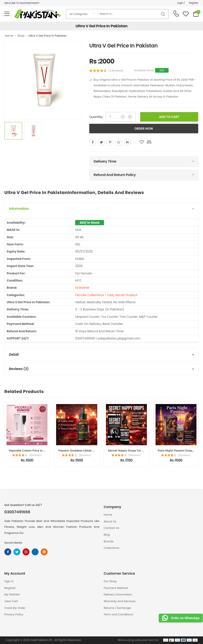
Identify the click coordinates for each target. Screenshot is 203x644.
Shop (21, 36)
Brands (109, 541)
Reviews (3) (19, 369)
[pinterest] (110, 142)
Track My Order (15, 608)
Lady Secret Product (122, 295)
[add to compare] (149, 142)
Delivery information (118, 594)
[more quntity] (130, 117)
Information (19, 209)
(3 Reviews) (116, 71)
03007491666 (17, 512)
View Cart (11, 601)
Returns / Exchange (117, 608)
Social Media (13, 543)
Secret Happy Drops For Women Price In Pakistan (143, 451)
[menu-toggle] (7, 14)
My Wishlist (12, 594)
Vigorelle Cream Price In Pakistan (32, 451)
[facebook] (93, 142)
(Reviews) (35, 455)
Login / (181, 3)
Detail (14, 355)
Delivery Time (105, 161)
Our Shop (110, 581)
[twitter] (101, 142)
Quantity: (96, 117)
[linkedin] (127, 142)
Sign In (9, 581)
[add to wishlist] (142, 142)
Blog (107, 535)
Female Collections (90, 295)
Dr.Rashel (82, 288)
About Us (110, 521)
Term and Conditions (119, 614)
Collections (112, 548)
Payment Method (116, 588)
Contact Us (112, 528)
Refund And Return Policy (115, 175)
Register (194, 3)
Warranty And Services (120, 601)
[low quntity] (123, 117)
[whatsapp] (119, 142)
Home (9, 36)
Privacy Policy (14, 614)
